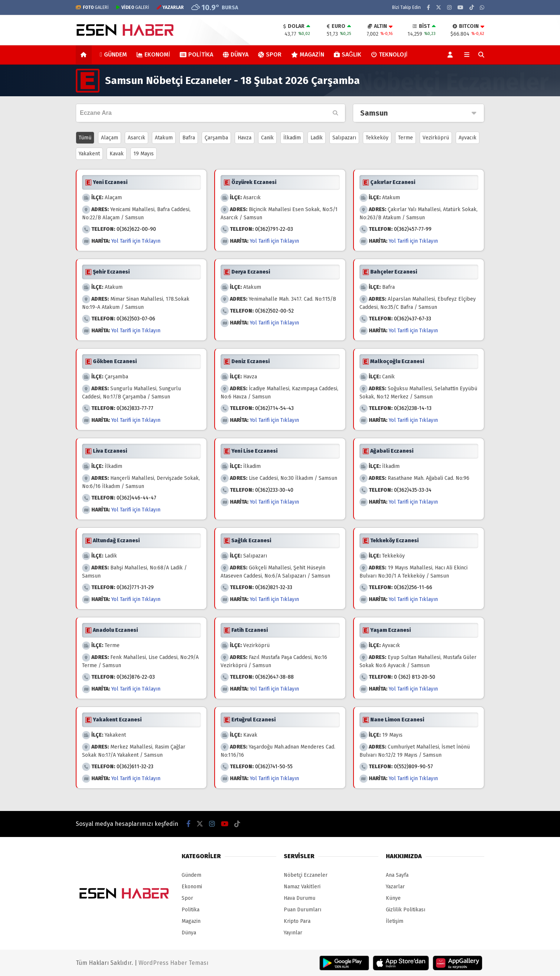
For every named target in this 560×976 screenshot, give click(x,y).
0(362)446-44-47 (136, 498)
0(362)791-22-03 (274, 229)
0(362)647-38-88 (274, 677)
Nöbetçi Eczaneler (306, 875)
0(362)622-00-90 (136, 229)
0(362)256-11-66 (413, 587)
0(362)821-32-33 (274, 587)
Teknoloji (389, 54)
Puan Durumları (302, 910)
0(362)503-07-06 (136, 319)
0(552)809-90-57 (414, 767)
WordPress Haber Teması (173, 963)
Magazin (307, 54)
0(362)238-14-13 (413, 408)
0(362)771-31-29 (135, 587)
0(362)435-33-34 (413, 490)
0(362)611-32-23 (135, 767)
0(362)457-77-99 (413, 229)
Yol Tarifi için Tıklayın (136, 241)
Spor (270, 54)
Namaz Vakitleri (302, 887)
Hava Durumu (299, 898)
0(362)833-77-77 (135, 408)
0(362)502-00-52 (274, 311)
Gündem (113, 54)
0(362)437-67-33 (413, 319)
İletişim (395, 921)
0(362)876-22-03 (136, 677)
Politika (196, 54)
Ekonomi (153, 54)
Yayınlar (293, 933)
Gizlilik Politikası (406, 910)
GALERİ (92, 7)
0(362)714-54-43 (274, 408)
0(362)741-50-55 (274, 767)
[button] (85, 55)
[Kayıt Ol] (451, 55)
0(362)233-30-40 (274, 490)
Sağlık (348, 54)
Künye (393, 898)
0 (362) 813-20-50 (415, 677)
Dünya (236, 54)
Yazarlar (395, 887)
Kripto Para (297, 921)
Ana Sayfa (397, 875)
